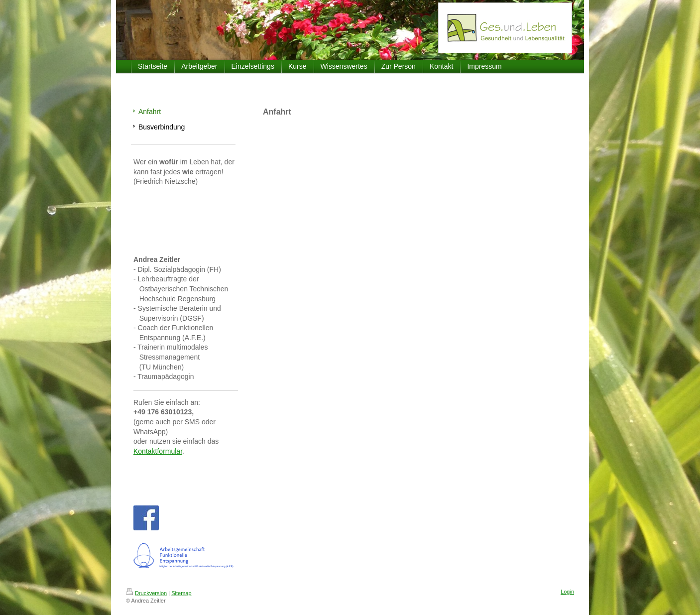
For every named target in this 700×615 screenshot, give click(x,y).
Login (567, 592)
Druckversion (146, 593)
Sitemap (181, 593)
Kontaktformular (158, 451)
